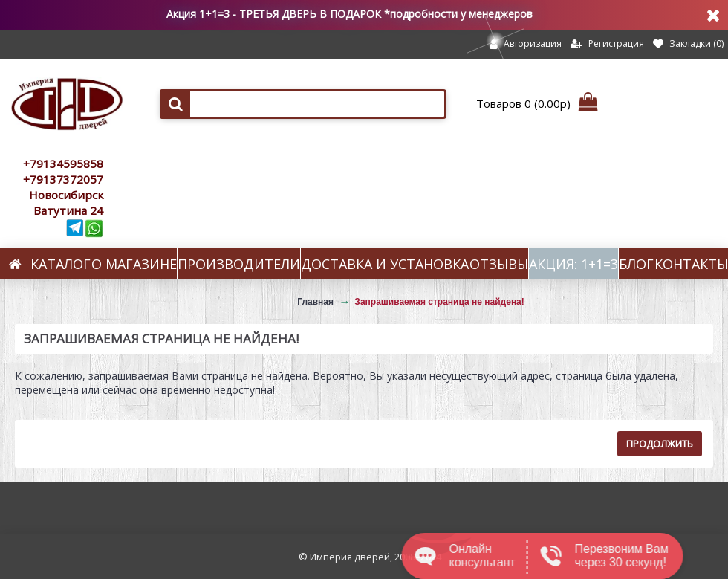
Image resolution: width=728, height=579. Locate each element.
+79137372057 (63, 179)
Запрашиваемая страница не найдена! (439, 302)
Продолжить (660, 444)
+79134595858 (63, 164)
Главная (315, 302)
